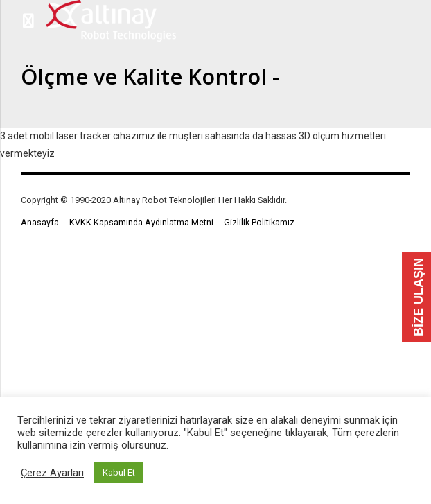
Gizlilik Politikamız (259, 222)
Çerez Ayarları (52, 473)
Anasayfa (40, 222)
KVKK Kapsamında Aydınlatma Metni (141, 222)
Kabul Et (119, 472)
